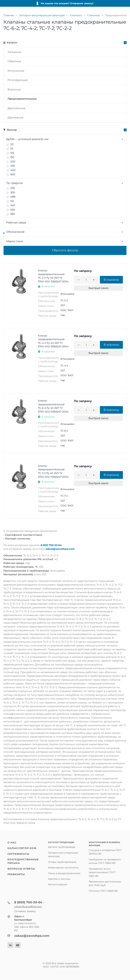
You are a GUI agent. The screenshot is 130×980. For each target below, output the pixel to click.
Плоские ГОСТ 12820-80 (103, 891)
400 (13, 170)
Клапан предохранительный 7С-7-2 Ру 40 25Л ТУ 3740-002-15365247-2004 (53, 471)
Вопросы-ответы (21, 869)
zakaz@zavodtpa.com (60, 549)
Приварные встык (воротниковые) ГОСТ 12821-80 (102, 872)
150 (12, 157)
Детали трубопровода (62, 847)
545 (13, 210)
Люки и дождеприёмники (64, 873)
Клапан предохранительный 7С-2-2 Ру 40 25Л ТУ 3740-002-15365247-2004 (53, 276)
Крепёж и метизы (59, 879)
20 (12, 144)
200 (13, 162)
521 (12, 201)
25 (12, 149)
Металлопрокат (58, 884)
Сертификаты (18, 854)
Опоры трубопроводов (62, 862)
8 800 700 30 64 (51, 545)
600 (13, 174)
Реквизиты (16, 874)
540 (13, 205)
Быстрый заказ (98, 288)
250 (13, 166)
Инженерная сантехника (63, 868)
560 (13, 214)
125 (12, 153)
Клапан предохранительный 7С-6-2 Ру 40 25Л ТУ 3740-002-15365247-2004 (53, 406)
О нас (12, 843)
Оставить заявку (25, 911)
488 (13, 197)
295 (13, 188)
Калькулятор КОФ (22, 848)
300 (13, 192)
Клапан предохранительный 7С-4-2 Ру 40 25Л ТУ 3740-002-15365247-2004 (53, 341)
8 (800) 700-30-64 (28, 902)
